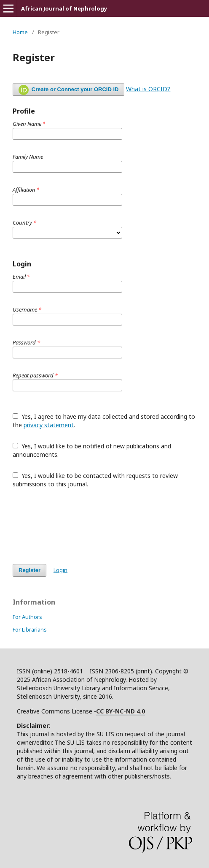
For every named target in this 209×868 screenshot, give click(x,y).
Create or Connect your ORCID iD (68, 90)
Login (60, 570)
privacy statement (49, 425)
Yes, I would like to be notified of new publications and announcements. (92, 450)
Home (20, 32)
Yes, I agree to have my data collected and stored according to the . (104, 421)
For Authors (27, 617)
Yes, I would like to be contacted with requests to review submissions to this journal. (95, 480)
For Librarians (30, 629)
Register (29, 570)
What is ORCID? (148, 89)
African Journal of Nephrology (64, 8)
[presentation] (77, 526)
